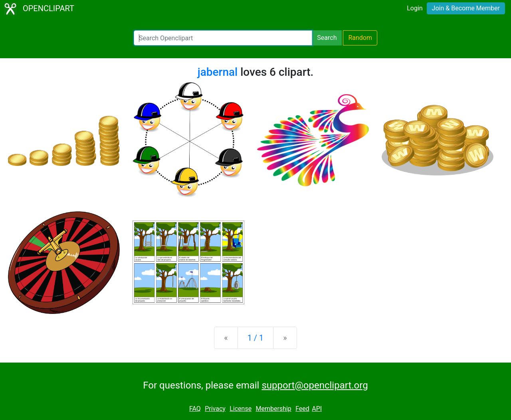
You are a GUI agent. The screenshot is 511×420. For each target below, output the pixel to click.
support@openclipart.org (315, 385)
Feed (302, 409)
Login (415, 8)
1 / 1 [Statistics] (256, 338)
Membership (273, 409)
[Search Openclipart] (223, 38)
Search (327, 38)
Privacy (215, 409)
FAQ (195, 409)
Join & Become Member (466, 8)
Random (360, 38)
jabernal (218, 72)
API (317, 409)
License (241, 409)
